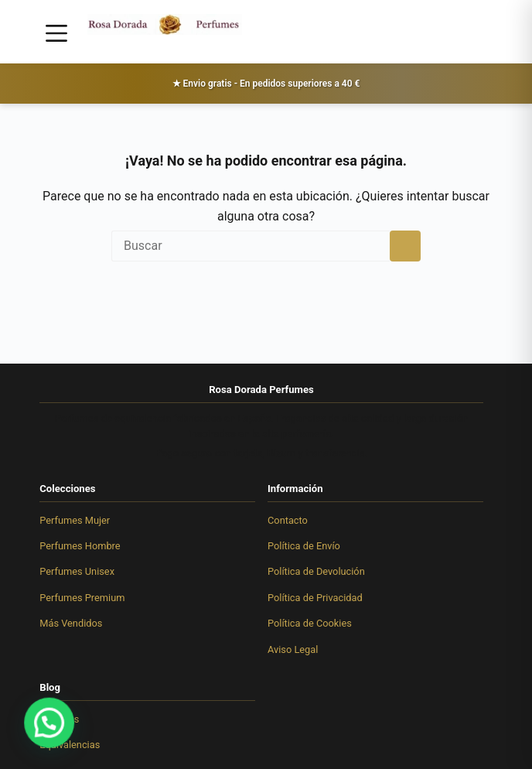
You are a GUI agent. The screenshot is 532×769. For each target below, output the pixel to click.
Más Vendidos (71, 623)
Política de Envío (304, 546)
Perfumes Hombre (80, 546)
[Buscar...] (251, 246)
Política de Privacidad (315, 598)
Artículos (59, 719)
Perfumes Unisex (77, 571)
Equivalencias (70, 745)
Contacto (288, 520)
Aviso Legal (293, 649)
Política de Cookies (310, 623)
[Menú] (56, 33)
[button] (33, 728)
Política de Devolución (316, 571)
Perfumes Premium (82, 598)
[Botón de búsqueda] (405, 246)
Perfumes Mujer (75, 520)
